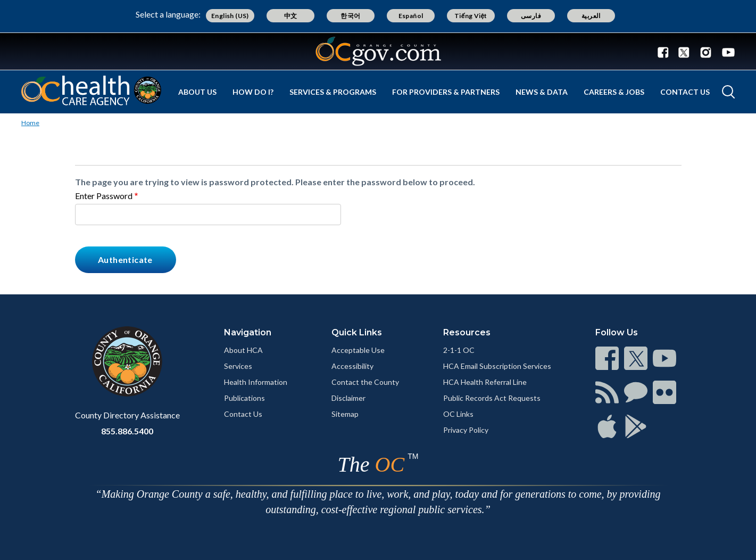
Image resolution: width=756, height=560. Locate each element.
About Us (197, 92)
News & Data (542, 92)
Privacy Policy (466, 430)
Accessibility (352, 366)
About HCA (243, 350)
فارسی (531, 16)
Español (411, 16)
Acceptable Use (358, 350)
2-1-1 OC (459, 350)
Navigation (248, 332)
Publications (244, 398)
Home (30, 123)
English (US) (230, 16)
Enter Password (104, 196)
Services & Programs (333, 92)
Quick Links (357, 332)
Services (238, 366)
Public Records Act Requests (492, 398)
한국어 (350, 16)
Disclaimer (348, 398)
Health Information (256, 382)
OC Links (458, 414)
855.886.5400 (127, 431)
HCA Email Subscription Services (497, 366)
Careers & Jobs (614, 92)
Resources (467, 332)
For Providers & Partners (446, 92)
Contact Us (685, 92)
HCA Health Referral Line (485, 382)
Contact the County (365, 382)
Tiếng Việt (471, 16)
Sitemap (345, 414)
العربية (591, 16)
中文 (291, 16)
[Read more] (378, 51)
